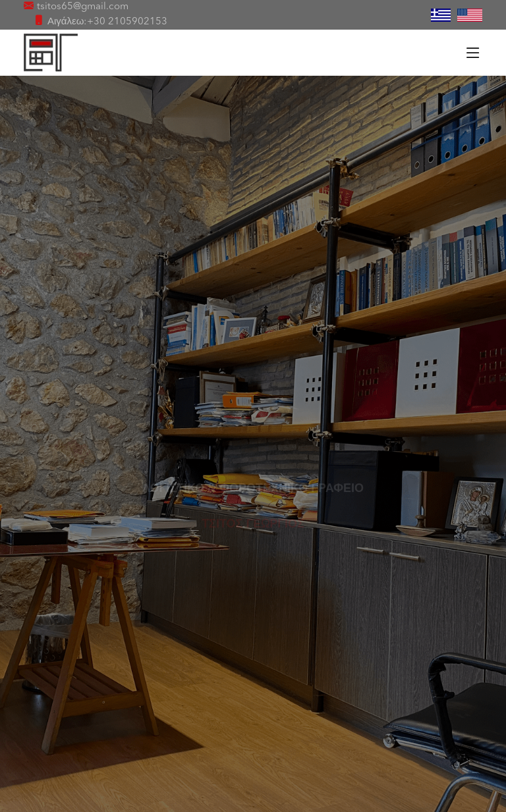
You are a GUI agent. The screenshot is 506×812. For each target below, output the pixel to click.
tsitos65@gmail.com (83, 7)
